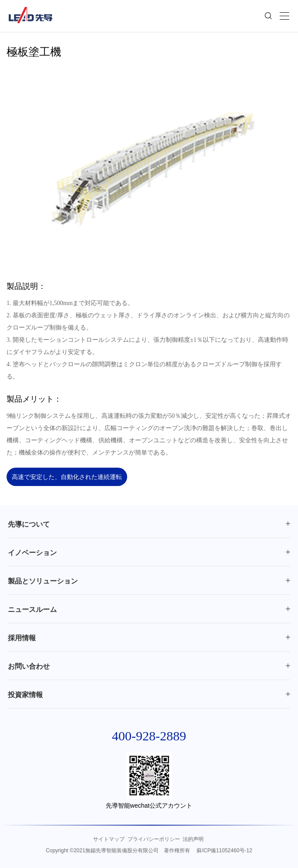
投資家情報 (25, 695)
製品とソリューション (43, 581)
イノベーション (32, 553)
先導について (29, 524)
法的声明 (193, 839)
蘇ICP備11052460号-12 (224, 851)
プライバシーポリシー (154, 839)
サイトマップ (109, 839)
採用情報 (22, 638)
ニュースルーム (32, 609)
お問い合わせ (29, 666)
